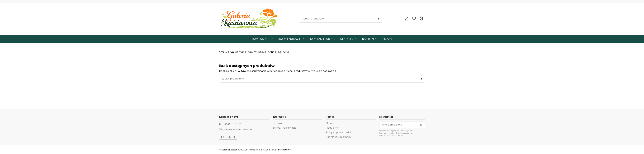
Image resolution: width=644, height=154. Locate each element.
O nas (329, 123)
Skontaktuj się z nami (339, 137)
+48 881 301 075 (233, 124)
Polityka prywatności (338, 132)
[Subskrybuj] (421, 125)
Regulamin (333, 128)
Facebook (228, 137)
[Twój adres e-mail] (399, 125)
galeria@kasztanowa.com (239, 129)
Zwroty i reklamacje (284, 128)
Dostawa (278, 123)
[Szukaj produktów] (379, 19)
